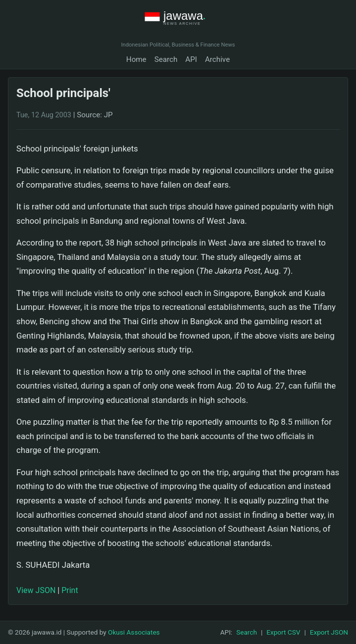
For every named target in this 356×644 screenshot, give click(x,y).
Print (70, 590)
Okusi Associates (134, 632)
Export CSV (283, 632)
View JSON (36, 590)
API (191, 59)
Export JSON (329, 632)
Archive (217, 59)
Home (136, 59)
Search (166, 59)
